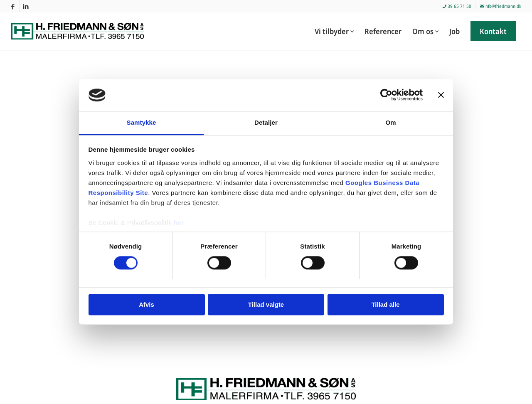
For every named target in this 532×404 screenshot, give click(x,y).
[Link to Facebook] (13, 6)
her (179, 223)
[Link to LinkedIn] (26, 6)
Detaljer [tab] (266, 122)
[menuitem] (457, 6)
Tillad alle (385, 304)
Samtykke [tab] (142, 122)
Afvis (147, 304)
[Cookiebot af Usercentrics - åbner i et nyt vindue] (386, 95)
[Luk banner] (441, 95)
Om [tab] (390, 122)
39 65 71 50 (457, 6)
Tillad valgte (266, 304)
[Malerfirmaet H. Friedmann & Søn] (83, 31)
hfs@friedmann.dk (501, 6)
